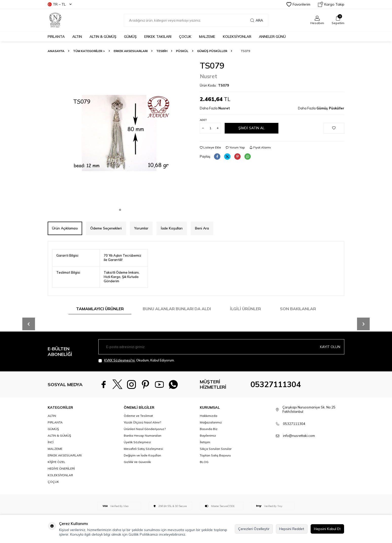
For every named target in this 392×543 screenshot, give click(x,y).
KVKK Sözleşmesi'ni (119, 360)
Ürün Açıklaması (65, 228)
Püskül (182, 51)
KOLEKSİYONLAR (237, 37)
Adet (203, 120)
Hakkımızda (209, 416)
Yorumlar (141, 228)
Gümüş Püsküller (212, 51)
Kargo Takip (331, 4)
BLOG (204, 462)
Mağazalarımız (211, 422)
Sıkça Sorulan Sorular (216, 449)
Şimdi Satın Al (251, 128)
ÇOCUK (185, 37)
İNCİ (51, 442)
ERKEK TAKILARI (158, 37)
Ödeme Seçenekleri (106, 228)
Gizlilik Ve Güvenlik (137, 462)
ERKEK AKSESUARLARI (131, 51)
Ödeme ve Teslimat (138, 416)
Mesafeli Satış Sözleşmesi (143, 449)
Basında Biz (209, 429)
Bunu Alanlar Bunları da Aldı (177, 309)
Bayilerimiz (208, 435)
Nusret (209, 76)
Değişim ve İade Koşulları (142, 455)
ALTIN (77, 37)
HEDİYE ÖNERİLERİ (61, 468)
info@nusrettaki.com (299, 436)
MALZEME (207, 37)
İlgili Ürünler (245, 309)
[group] (120, 133)
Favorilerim (298, 4)
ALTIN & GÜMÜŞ (103, 37)
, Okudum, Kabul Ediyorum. (137, 360)
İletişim (205, 442)
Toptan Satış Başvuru (215, 455)
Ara (257, 20)
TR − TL (60, 4)
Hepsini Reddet (292, 529)
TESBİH (162, 51)
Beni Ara (202, 228)
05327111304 (276, 384)
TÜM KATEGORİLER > (89, 51)
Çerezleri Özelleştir (254, 529)
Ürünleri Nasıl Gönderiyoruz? (145, 429)
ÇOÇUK (53, 482)
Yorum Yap (235, 147)
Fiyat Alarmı (260, 147)
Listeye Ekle (210, 147)
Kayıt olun (330, 347)
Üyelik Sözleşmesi (137, 442)
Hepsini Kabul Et (327, 529)
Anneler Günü (272, 37)
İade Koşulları (172, 228)
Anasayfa (56, 51)
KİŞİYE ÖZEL (57, 462)
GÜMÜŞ (130, 37)
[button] (120, 210)
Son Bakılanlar (298, 309)
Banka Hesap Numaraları (142, 435)
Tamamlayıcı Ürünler (100, 309)
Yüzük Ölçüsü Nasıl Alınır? (142, 422)
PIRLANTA (56, 37)
